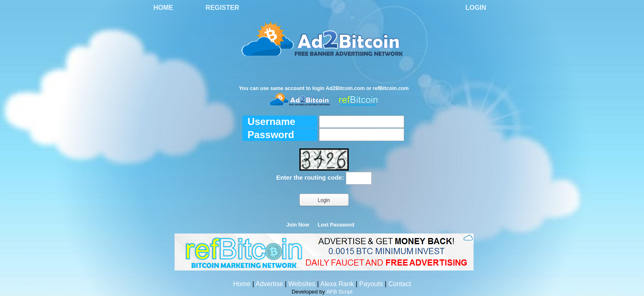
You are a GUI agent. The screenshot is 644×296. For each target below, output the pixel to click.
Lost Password (336, 225)
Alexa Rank (337, 284)
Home (163, 8)
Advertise (269, 284)
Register (223, 8)
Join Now (298, 225)
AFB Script (339, 292)
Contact (399, 284)
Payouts (371, 284)
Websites (302, 284)
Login (476, 8)
